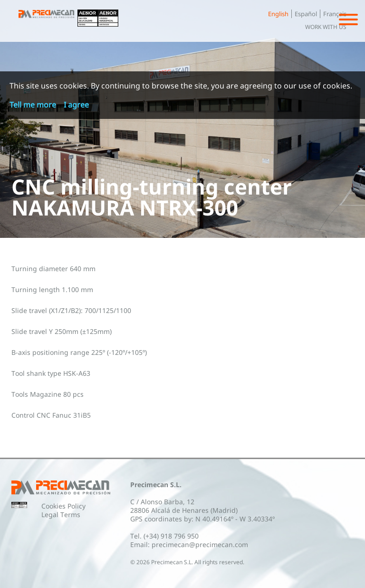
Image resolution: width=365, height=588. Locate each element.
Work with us (326, 27)
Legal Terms (61, 514)
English (278, 14)
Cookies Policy (63, 506)
